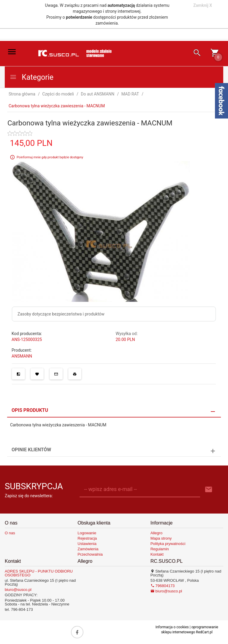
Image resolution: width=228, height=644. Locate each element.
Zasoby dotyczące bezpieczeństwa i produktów (61, 314)
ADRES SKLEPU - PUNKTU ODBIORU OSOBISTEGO (39, 573)
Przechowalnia (90, 554)
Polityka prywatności (168, 544)
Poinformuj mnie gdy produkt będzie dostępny (50, 157)
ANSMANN (22, 356)
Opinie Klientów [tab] (31, 450)
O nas (10, 533)
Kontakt (157, 554)
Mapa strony (161, 538)
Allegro (156, 533)
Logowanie (87, 533)
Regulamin (160, 549)
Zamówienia (88, 549)
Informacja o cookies (172, 627)
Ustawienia (87, 544)
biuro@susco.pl (18, 590)
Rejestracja (87, 538)
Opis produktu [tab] (30, 410)
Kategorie (31, 77)
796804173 (163, 586)
